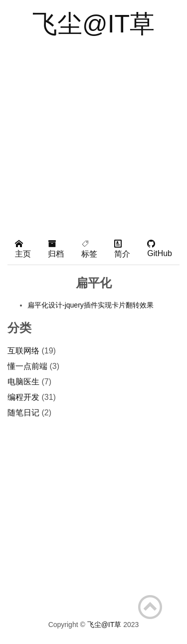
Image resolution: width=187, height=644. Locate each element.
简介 (122, 249)
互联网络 (23, 351)
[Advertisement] (93, 135)
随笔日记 (23, 413)
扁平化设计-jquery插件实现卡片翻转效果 (91, 305)
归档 (56, 249)
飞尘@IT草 (93, 24)
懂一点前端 (27, 366)
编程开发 (23, 397)
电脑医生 (23, 382)
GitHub (160, 249)
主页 (23, 249)
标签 (89, 249)
